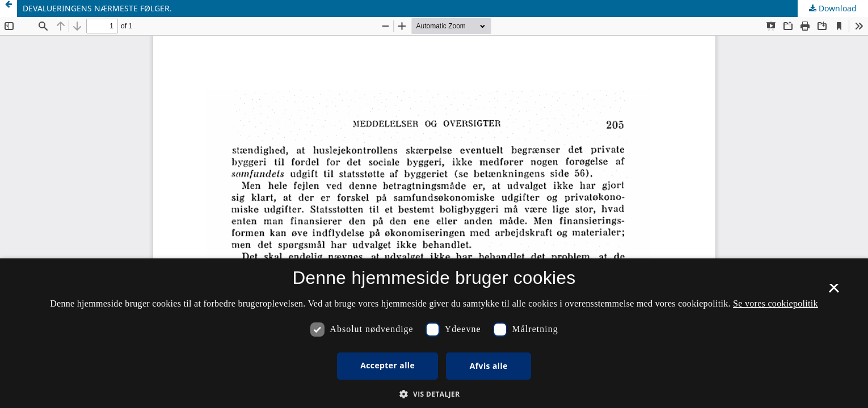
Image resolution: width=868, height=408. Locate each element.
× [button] (834, 292)
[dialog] (434, 333)
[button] (434, 394)
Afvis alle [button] (489, 366)
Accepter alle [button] (387, 365)
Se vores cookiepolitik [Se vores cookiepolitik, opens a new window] (776, 303)
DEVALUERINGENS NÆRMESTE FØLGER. (97, 8)
